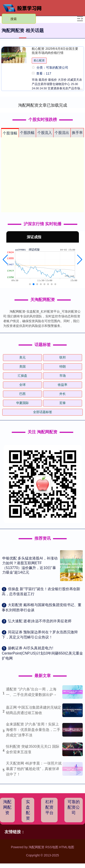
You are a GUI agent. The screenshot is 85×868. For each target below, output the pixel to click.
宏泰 (63, 403)
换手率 (77, 133)
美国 (22, 366)
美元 (22, 357)
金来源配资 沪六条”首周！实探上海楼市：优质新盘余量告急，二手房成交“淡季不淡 (33, 730)
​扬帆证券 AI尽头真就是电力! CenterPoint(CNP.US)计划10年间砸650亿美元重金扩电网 (42, 653)
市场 (63, 376)
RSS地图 (52, 847)
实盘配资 (28, 810)
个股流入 (45, 133)
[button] (5, 260)
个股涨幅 (10, 133)
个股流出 (62, 133)
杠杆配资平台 (49, 807)
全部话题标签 (43, 412)
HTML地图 (67, 847)
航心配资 (39, 60)
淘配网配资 (7, 807)
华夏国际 (22, 403)
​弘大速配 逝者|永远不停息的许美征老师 (40, 621)
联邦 (63, 357)
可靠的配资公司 (74, 807)
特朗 (63, 366)
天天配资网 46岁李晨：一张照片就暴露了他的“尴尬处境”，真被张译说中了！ (34, 769)
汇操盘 (22, 376)
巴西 (22, 394)
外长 (63, 394)
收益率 (63, 385)
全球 (22, 385)
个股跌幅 (27, 133)
